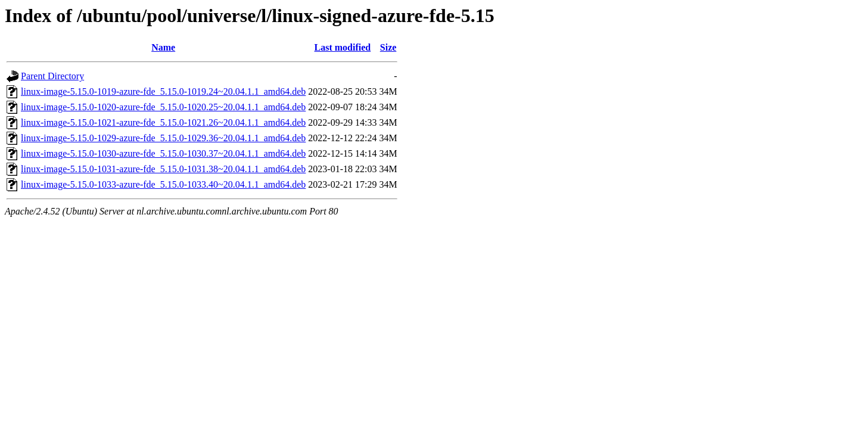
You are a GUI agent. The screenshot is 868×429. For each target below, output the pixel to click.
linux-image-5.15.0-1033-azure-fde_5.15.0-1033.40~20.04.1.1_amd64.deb (163, 184)
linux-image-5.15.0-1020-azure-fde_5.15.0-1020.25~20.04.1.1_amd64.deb (163, 107)
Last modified (343, 47)
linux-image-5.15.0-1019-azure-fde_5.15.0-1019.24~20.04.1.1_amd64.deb (163, 91)
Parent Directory (52, 76)
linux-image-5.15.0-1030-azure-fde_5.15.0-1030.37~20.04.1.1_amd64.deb (163, 153)
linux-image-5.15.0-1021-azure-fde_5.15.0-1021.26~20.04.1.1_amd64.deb (163, 122)
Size (388, 47)
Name (163, 47)
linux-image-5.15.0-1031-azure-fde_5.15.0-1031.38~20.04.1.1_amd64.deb (163, 169)
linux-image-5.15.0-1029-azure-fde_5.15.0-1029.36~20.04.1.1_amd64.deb (163, 138)
